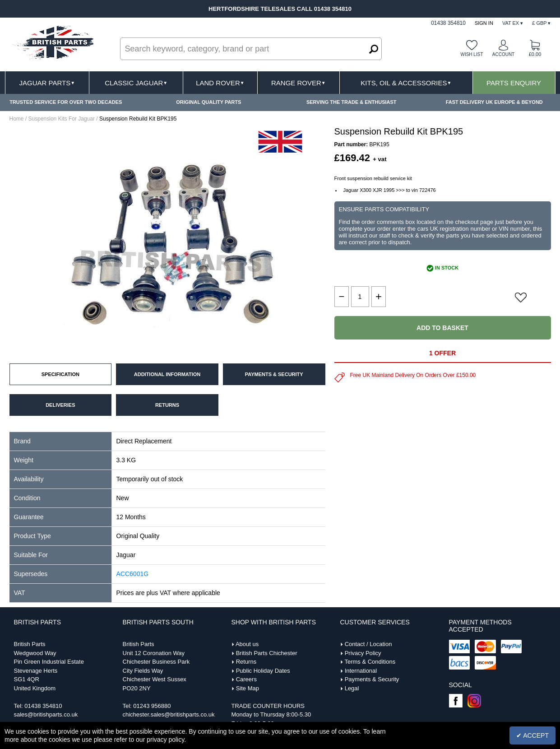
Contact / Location (368, 644)
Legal (352, 688)
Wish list (472, 54)
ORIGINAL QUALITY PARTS (208, 102)
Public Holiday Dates (263, 671)
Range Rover (299, 83)
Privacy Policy (363, 653)
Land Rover (220, 83)
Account (503, 54)
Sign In (484, 23)
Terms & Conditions (370, 662)
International (361, 671)
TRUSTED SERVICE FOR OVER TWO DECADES (66, 102)
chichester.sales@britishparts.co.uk (169, 714)
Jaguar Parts (47, 83)
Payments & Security (372, 679)
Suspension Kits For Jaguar (62, 119)
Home (17, 119)
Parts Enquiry (514, 83)
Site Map (248, 688)
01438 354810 (43, 706)
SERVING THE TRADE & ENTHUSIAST (352, 102)
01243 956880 (152, 706)
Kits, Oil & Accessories (406, 83)
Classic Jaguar (136, 83)
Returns (246, 662)
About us (247, 644)
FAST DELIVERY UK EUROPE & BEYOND (494, 102)
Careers (246, 679)
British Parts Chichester (267, 653)
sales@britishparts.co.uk (46, 714)
